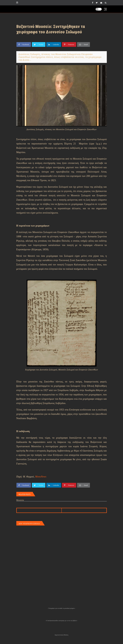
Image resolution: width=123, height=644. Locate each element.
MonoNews (41, 477)
